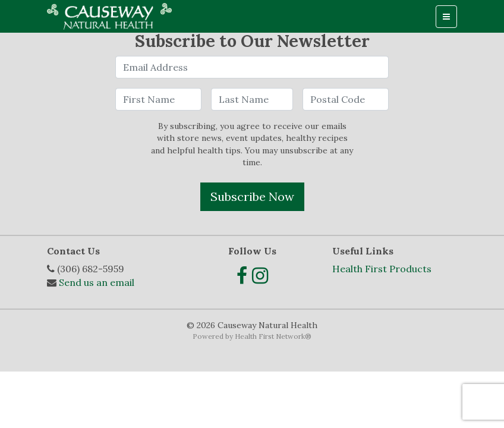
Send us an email (97, 282)
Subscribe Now (252, 196)
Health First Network (270, 336)
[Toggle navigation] (446, 17)
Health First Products (382, 269)
